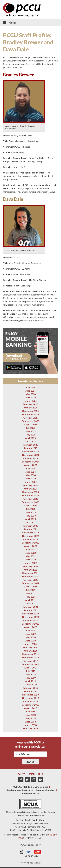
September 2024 (30, 462)
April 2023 (30, 519)
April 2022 (30, 560)
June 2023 (30, 512)
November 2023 (30, 495)
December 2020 (30, 614)
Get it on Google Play (14, 367)
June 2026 (30, 391)
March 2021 (30, 603)
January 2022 (31, 570)
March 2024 (30, 482)
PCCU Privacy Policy (30, 845)
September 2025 (30, 421)
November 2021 (30, 576)
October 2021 (31, 580)
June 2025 (30, 431)
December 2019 (30, 654)
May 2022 (31, 556)
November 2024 (30, 455)
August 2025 (31, 424)
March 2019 (30, 684)
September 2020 (30, 624)
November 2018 (30, 698)
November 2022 (30, 536)
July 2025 (31, 428)
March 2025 (30, 441)
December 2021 (30, 573)
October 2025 (31, 418)
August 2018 (31, 708)
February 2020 (30, 647)
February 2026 (30, 404)
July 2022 (31, 549)
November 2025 (30, 414)
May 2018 (31, 718)
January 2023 (31, 529)
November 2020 (30, 617)
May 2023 (31, 516)
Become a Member (45, 790)
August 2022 (31, 546)
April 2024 (30, 478)
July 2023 (31, 509)
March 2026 (30, 401)
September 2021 (30, 583)
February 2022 (30, 566)
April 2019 (30, 681)
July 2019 (31, 671)
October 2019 (31, 661)
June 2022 (30, 553)
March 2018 (30, 725)
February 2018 (30, 728)
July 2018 (31, 711)
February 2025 (30, 445)
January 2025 (31, 448)
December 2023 (30, 492)
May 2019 (31, 678)
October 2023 (31, 499)
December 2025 (30, 411)
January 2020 (31, 651)
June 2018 (30, 715)
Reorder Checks (30, 793)
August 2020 (31, 627)
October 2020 (31, 620)
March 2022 (30, 563)
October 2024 (31, 458)
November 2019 (30, 657)
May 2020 (31, 637)
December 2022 (30, 532)
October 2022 (31, 539)
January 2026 (31, 408)
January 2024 (31, 489)
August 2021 (31, 587)
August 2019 (31, 668)
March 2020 (30, 644)
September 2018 (30, 705)
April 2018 (30, 722)
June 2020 (30, 634)
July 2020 (31, 630)
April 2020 (30, 641)
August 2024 (31, 465)
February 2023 (30, 526)
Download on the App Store (32, 367)
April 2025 (30, 438)
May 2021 (31, 597)
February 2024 (30, 485)
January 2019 (31, 691)
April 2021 (30, 600)
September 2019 (30, 664)
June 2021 (30, 593)
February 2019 (30, 688)
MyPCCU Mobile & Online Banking (30, 787)
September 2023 (30, 502)
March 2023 (30, 522)
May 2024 (31, 475)
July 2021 (31, 590)
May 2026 (31, 394)
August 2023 (31, 505)
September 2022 (30, 543)
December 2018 (30, 695)
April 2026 (30, 397)
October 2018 (31, 701)
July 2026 (31, 387)
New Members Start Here (19, 790)
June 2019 (30, 674)
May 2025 (31, 435)
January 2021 (31, 610)
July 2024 (31, 468)
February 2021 (30, 607)
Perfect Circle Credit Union (30, 820)
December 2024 (30, 451)
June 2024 (30, 472)
